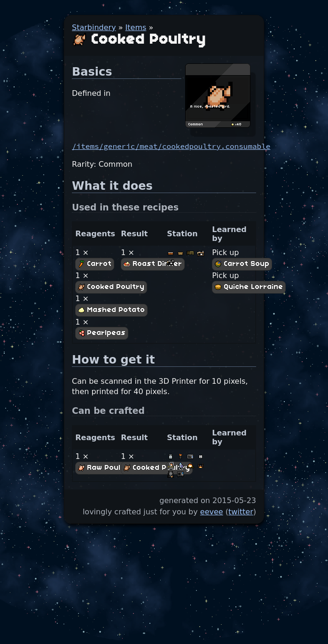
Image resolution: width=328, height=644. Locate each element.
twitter (241, 512)
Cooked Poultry (111, 287)
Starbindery (94, 27)
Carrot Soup (242, 264)
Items (136, 27)
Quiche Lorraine (249, 287)
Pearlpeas (102, 333)
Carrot (95, 264)
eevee (212, 512)
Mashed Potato (111, 310)
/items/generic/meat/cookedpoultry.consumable (171, 146)
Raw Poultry (105, 468)
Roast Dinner (153, 264)
